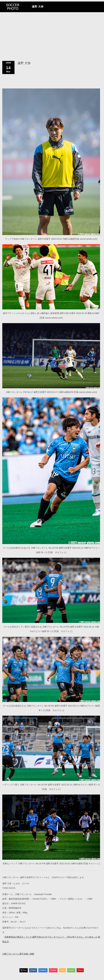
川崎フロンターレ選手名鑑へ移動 (18, 954)
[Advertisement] (52, 23)
